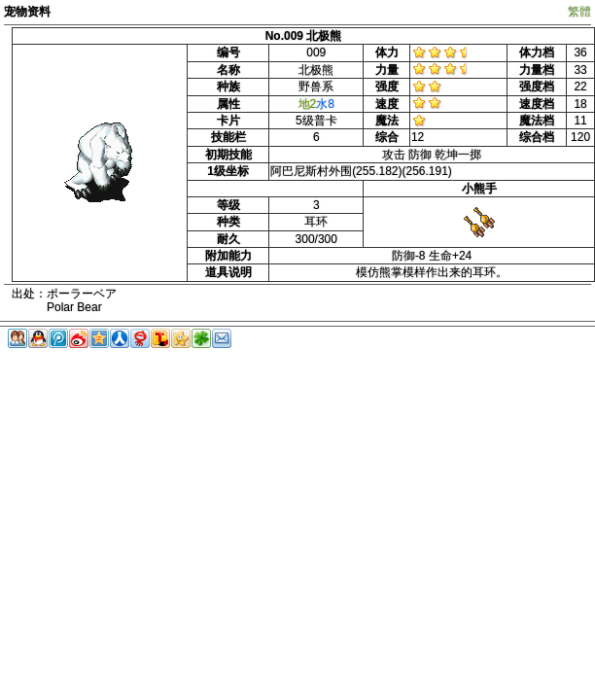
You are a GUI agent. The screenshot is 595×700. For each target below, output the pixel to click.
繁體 (579, 12)
